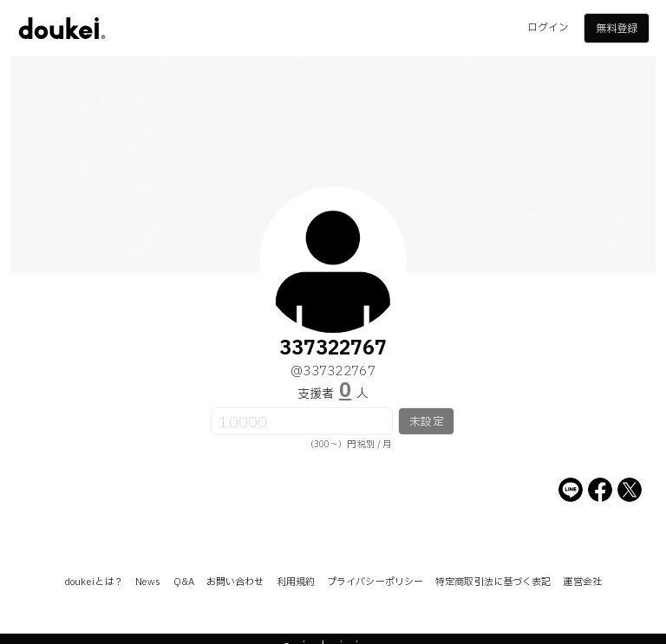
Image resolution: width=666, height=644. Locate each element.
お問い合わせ (235, 582)
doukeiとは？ (94, 582)
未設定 (426, 422)
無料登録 (617, 29)
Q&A (184, 582)
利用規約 (296, 582)
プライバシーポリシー (375, 582)
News (148, 582)
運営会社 (582, 582)
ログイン (548, 28)
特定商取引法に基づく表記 (493, 582)
